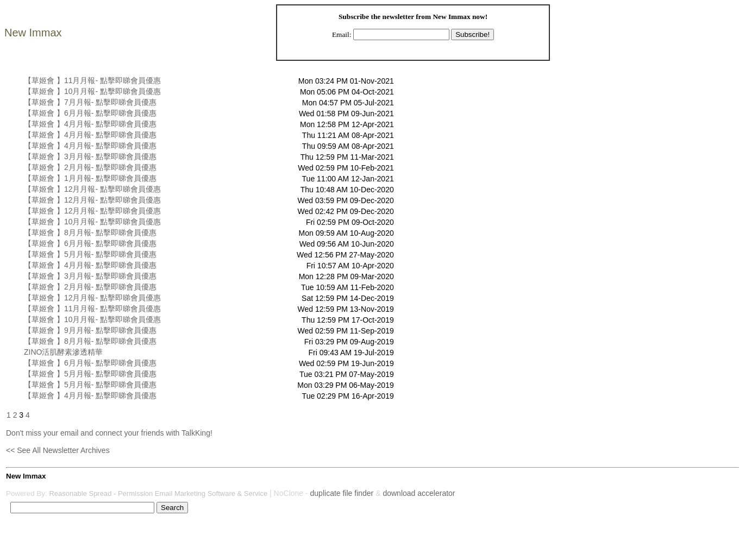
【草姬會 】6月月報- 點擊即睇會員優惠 (90, 113)
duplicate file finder (342, 493)
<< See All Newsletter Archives (58, 450)
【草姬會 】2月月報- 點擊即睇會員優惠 (90, 167)
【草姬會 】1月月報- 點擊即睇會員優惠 (90, 178)
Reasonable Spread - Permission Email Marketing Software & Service (158, 493)
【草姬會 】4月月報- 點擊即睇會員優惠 (90, 124)
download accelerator (419, 493)
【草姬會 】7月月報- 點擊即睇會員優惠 (90, 102)
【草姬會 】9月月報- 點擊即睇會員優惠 (90, 330)
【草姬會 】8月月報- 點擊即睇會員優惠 (90, 232)
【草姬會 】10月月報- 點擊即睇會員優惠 (92, 91)
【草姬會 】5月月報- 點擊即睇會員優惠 (90, 254)
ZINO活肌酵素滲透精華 (63, 352)
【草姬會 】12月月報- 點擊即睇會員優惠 (92, 189)
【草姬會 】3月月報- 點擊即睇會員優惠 (90, 156)
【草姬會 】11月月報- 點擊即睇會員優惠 (92, 80)
